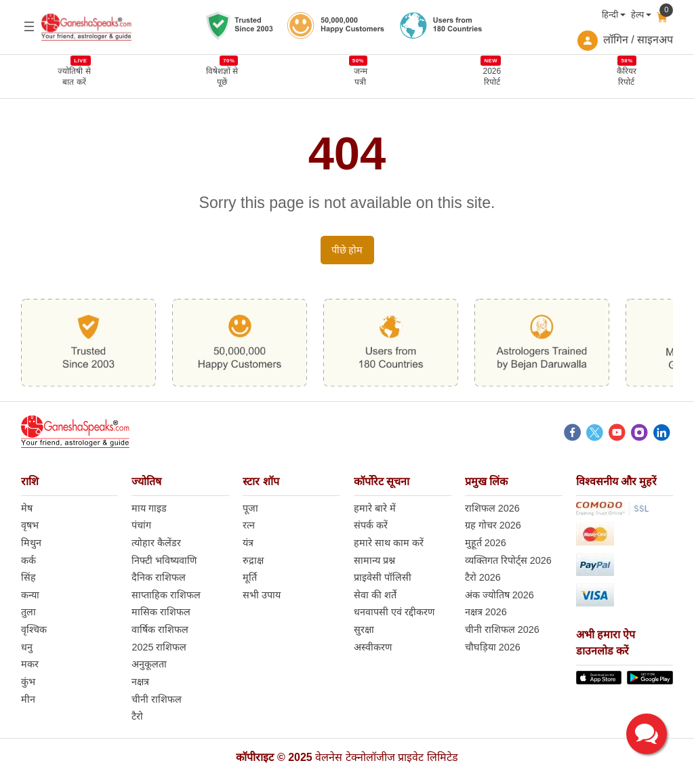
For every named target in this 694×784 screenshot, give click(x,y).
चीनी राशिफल (157, 699)
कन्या (30, 595)
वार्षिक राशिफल (160, 630)
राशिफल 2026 (492, 508)
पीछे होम (347, 250)
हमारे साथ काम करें (389, 543)
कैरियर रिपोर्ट (627, 76)
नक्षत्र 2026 (486, 612)
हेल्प (637, 15)
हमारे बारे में (375, 508)
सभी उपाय (262, 595)
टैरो (137, 716)
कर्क (28, 560)
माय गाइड (149, 508)
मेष (27, 508)
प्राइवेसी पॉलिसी (383, 577)
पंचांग (141, 525)
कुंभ (28, 682)
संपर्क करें (371, 525)
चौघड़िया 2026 (493, 647)
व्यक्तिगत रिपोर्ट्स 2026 (508, 560)
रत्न (249, 525)
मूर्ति (250, 577)
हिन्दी (610, 15)
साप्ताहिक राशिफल (166, 595)
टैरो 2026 (483, 577)
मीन (28, 699)
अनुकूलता (149, 664)
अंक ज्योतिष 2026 (499, 595)
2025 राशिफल (159, 647)
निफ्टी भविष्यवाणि (164, 560)
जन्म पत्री (361, 76)
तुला (28, 612)
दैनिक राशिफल (159, 577)
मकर (30, 664)
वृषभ (30, 525)
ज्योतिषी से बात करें (74, 76)
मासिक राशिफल (161, 612)
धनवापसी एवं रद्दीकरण (394, 612)
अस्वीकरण (373, 647)
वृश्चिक (34, 630)
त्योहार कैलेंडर (156, 543)
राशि (30, 481)
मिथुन (31, 543)
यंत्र (248, 543)
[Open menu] (29, 26)
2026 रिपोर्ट (492, 76)
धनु (27, 647)
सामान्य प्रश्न (374, 560)
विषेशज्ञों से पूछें (222, 76)
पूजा (250, 508)
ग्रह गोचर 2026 (493, 525)
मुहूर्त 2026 (486, 543)
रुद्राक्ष (253, 560)
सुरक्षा (364, 630)
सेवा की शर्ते (375, 595)
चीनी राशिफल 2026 (502, 630)
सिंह (28, 577)
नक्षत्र (140, 682)
